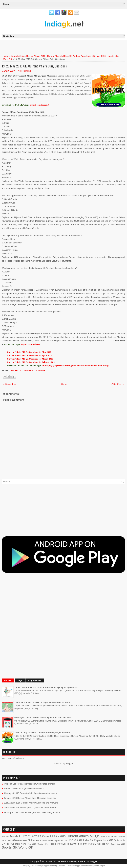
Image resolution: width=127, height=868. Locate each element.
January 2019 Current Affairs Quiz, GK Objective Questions (32, 812)
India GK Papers (93, 840)
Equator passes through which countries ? (24, 788)
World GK (7, 59)
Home (6, 56)
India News (21, 844)
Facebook (16, 371)
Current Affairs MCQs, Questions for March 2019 (30, 359)
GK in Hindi (7, 841)
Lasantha (61, 866)
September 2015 (118, 844)
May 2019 (101, 56)
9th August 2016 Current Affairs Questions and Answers (43, 718)
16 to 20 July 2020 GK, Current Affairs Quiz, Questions (42, 733)
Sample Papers (87, 844)
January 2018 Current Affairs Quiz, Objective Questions (30, 798)
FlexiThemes (36, 866)
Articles (5, 836)
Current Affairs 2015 (54, 836)
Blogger (69, 764)
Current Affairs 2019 (36, 56)
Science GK (103, 844)
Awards (14, 836)
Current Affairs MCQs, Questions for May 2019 (29, 352)
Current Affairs (18, 56)
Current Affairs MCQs (57, 56)
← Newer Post (10, 384)
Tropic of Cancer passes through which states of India (42, 702)
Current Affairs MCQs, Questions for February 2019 (31, 362)
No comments (25, 71)
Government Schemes (26, 840)
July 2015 (32, 844)
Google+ (40, 371)
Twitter (28, 371)
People (53, 844)
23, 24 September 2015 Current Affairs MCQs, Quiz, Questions (46, 687)
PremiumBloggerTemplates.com (80, 866)
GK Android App (77, 56)
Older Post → (118, 384)
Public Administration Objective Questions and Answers (30, 808)
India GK (91, 56)
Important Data (61, 841)
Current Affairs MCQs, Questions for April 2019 (29, 355)
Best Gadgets (100, 866)
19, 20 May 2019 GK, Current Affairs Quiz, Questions (34, 66)
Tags (20, 680)
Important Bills (47, 841)
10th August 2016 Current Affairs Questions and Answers (31, 803)
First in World (119, 836)
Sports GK (113, 56)
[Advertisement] (40, 47)
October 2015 (43, 844)
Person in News (67, 844)
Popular (8, 680)
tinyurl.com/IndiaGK (31, 344)
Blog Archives (35, 680)
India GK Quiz (111, 840)
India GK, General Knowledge (62, 861)
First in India (107, 836)
